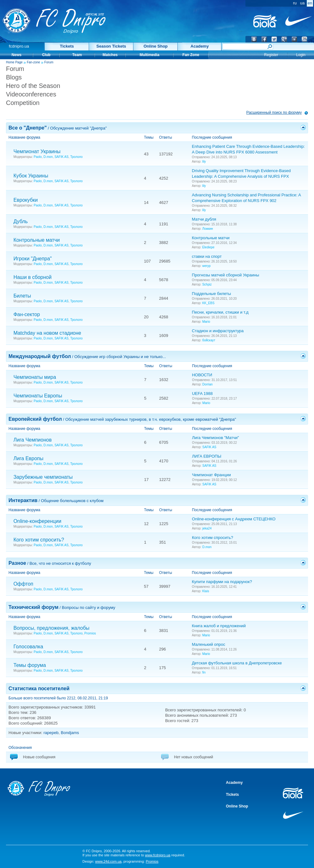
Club (46, 55)
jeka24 (207, 528)
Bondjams (70, 733)
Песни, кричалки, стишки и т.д (220, 312)
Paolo (38, 157)
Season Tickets (111, 46)
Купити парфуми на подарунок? (222, 582)
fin (204, 672)
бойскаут (209, 340)
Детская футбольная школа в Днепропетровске (237, 663)
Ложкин (208, 229)
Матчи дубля (204, 219)
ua (302, 3)
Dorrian (207, 384)
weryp (207, 266)
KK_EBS (208, 303)
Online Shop (156, 46)
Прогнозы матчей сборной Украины (226, 275)
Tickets (67, 46)
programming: (141, 861)
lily (204, 162)
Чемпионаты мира (35, 377)
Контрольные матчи (37, 240)
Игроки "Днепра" (33, 259)
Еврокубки (26, 200)
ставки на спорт (207, 256)
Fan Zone (191, 55)
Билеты (22, 296)
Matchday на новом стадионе (47, 333)
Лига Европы (28, 458)
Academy (200, 46)
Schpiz (207, 284)
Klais (206, 591)
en (310, 3)
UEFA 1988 (202, 393)
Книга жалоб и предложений (219, 626)
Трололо (76, 157)
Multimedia (150, 55)
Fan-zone (33, 62)
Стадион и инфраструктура (218, 331)
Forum (49, 62)
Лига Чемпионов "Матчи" (216, 438)
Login (301, 55)
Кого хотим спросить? (39, 540)
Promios (90, 633)
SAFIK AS (61, 157)
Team (77, 55)
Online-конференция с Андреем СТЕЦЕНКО (234, 519)
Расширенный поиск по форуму (274, 113)
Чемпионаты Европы (38, 396)
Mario (206, 322)
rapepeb (51, 733)
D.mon (48, 157)
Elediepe (208, 247)
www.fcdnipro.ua (158, 855)
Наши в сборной (33, 277)
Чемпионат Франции (211, 475)
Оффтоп (23, 584)
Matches (110, 55)
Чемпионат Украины (37, 151)
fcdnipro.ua (19, 46)
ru (295, 3)
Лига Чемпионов (33, 440)
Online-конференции (37, 521)
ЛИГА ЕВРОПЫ (207, 456)
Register (271, 55)
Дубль (21, 221)
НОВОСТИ (202, 375)
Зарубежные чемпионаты (43, 477)
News (17, 55)
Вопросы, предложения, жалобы (52, 628)
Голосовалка (28, 647)
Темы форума (30, 665)
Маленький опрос (209, 644)
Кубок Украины (31, 176)
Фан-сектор (27, 314)
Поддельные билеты (211, 294)
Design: (102, 861)
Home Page (14, 62)
